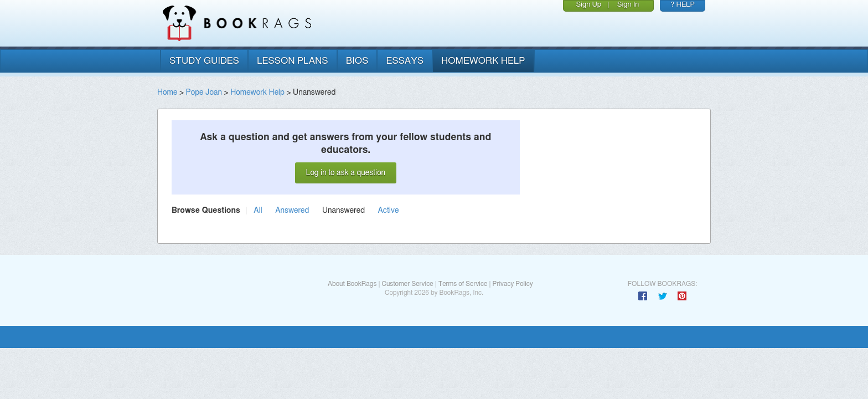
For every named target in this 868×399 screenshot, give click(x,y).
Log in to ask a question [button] (346, 173)
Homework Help (257, 93)
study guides (204, 61)
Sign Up (588, 5)
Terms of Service (463, 284)
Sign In (628, 5)
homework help (483, 61)
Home (167, 93)
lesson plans (293, 61)
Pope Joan (204, 93)
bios (357, 61)
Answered (292, 211)
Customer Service (407, 284)
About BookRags (352, 284)
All (258, 211)
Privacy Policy (513, 284)
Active (389, 211)
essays (405, 61)
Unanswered (343, 211)
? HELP (683, 5)
